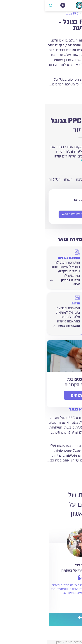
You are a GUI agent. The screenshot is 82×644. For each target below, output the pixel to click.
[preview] (44, 618)
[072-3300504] (18, 5)
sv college (38, 199)
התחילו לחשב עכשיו (61, 328)
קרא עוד (70, 93)
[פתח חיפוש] (6, 5)
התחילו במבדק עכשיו (61, 282)
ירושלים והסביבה (67, 179)
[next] (36, 618)
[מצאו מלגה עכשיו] (20, 309)
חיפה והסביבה (41, 179)
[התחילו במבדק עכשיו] (61, 264)
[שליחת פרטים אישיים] (30, 214)
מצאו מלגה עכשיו (22, 326)
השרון (23, 179)
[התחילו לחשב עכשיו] (61, 309)
